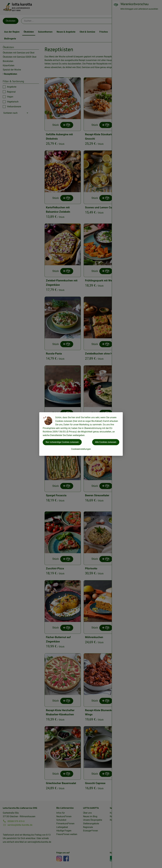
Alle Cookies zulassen (106, 442)
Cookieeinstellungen (81, 449)
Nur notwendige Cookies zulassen (62, 442)
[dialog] (81, 434)
